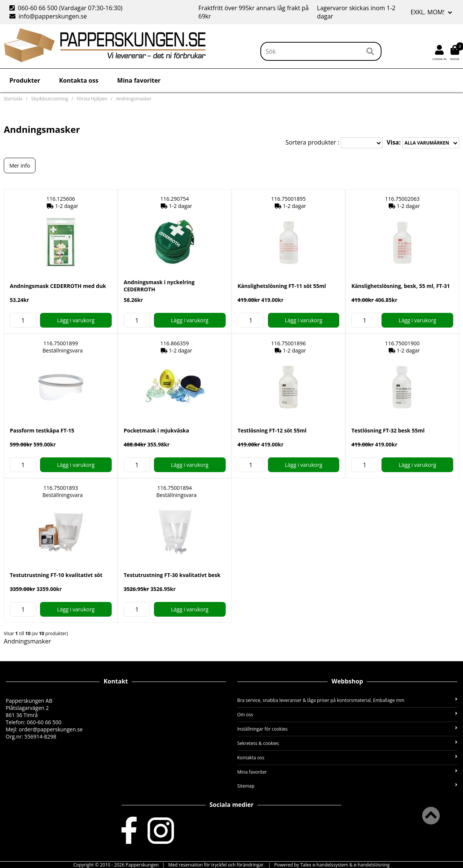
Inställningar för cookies (348, 729)
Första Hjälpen (92, 99)
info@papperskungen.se (48, 16)
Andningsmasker (134, 99)
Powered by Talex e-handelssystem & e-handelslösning (332, 865)
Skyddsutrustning (50, 99)
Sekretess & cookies (348, 743)
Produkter (25, 80)
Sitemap (348, 786)
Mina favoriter (139, 80)
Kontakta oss (78, 80)
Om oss (348, 715)
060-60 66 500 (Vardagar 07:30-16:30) (67, 8)
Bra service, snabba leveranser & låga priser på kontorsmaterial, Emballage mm (348, 700)
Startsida (13, 99)
